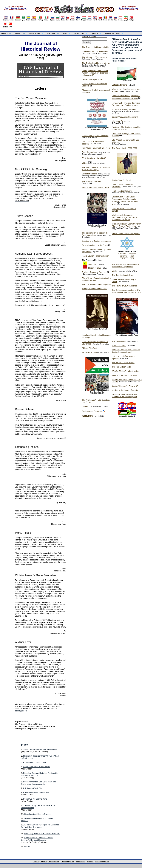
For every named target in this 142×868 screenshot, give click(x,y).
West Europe (122, 253)
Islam (65, 33)
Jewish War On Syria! (121, 180)
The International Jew (91, 181)
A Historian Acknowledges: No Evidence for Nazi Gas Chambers (40, 826)
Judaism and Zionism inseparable (97, 241)
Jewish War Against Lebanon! (125, 117)
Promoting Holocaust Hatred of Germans (42, 833)
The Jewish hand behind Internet (96, 63)
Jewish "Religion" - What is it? (125, 386)
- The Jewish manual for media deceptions (126, 128)
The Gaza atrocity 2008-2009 (125, 148)
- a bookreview (126, 371)
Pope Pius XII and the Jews (35, 799)
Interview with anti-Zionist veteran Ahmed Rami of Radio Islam (126, 225)
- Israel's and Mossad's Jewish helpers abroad (126, 351)
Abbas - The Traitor (90, 348)
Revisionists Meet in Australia (36, 792)
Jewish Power (34, 33)
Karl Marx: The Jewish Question (96, 148)
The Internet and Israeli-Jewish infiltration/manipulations (125, 266)
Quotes (85, 406)
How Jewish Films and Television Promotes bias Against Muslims (126, 104)
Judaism (18, 33)
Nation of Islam (95, 268)
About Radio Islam (113, 33)
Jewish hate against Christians (95, 136)
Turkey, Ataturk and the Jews (94, 289)
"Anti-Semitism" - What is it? (94, 158)
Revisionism (79, 33)
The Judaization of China (123, 275)
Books (115, 271)
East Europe (132, 253)
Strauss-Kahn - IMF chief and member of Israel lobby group (125, 396)
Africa (132, 257)
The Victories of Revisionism (94, 57)
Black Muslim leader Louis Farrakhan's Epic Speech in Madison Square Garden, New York (125, 201)
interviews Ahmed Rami (96, 187)
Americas (123, 255)
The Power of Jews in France (125, 286)
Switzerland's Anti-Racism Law (36, 767)
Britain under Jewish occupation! (126, 234)
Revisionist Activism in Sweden (38, 814)
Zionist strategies (89, 174)
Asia (132, 255)
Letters (27, 846)
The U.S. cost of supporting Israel (96, 284)
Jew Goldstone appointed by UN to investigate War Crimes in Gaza (127, 291)
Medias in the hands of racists (125, 390)
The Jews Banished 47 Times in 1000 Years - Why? (96, 168)
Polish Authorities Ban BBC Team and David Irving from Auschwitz (39, 783)
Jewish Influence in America (94, 272)
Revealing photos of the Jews (95, 245)
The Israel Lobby (119, 341)
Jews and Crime (119, 346)
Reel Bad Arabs (89, 152)
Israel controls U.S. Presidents (95, 51)
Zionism (4, 33)
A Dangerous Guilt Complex (35, 762)
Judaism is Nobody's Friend (124, 109)
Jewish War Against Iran (92, 79)
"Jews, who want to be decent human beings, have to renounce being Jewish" (96, 73)
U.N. (124, 258)
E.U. (133, 258)
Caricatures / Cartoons (92, 411)
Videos (85, 163)
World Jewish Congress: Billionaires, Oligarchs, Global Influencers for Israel (125, 217)
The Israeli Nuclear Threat (123, 363)
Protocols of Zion (89, 352)
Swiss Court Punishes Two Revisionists (40, 749)
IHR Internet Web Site (33, 788)
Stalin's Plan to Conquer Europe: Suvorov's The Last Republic (37, 839)
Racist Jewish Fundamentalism (95, 256)
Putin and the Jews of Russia (125, 375)
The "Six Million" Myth (121, 367)
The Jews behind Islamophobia (95, 47)
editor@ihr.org (21, 711)
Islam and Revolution (121, 121)
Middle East (124, 257)
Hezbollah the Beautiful (122, 191)
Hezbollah (93, 264)
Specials (94, 33)
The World (51, 33)
